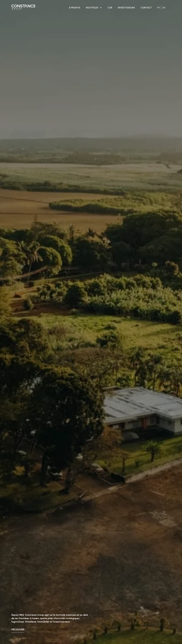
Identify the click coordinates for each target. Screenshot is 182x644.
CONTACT (146, 8)
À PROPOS (75, 8)
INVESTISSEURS (126, 8)
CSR (110, 8)
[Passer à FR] (158, 8)
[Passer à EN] (164, 8)
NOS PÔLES (94, 8)
